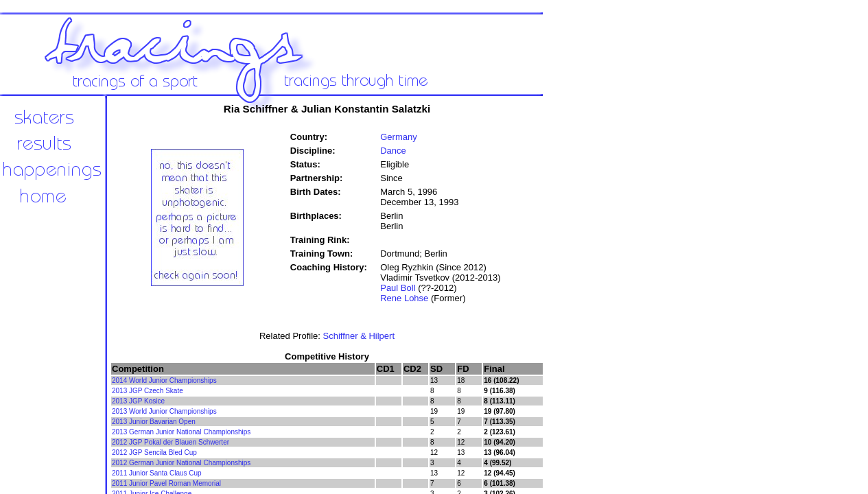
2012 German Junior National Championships (181, 463)
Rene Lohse (404, 298)
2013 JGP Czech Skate (148, 391)
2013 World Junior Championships (164, 411)
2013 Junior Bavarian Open (154, 422)
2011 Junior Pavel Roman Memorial (166, 483)
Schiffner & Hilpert (359, 336)
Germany (398, 137)
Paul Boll (398, 288)
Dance (393, 151)
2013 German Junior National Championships (181, 432)
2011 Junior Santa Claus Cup (157, 473)
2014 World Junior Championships (164, 380)
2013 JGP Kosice (138, 401)
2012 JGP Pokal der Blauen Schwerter (171, 442)
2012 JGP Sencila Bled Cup (154, 452)
